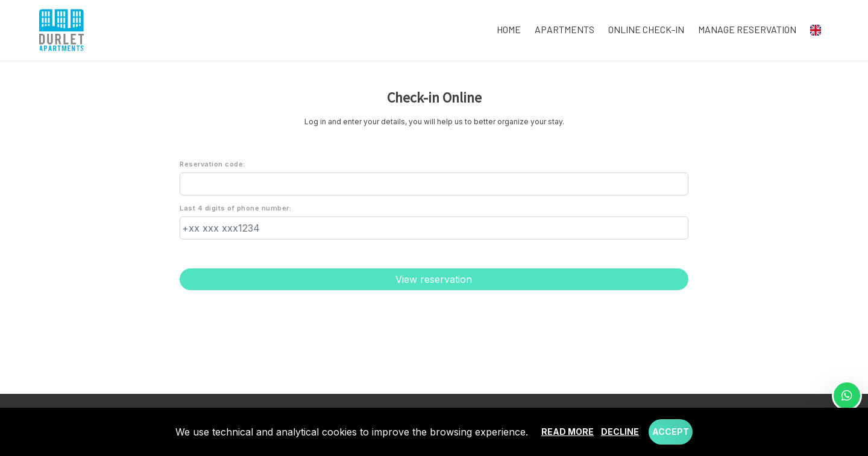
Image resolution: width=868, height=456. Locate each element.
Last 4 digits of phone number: (235, 208)
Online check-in (646, 29)
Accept (671, 432)
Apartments (565, 29)
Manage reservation (747, 29)
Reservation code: (212, 164)
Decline (620, 432)
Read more (568, 432)
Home (509, 29)
